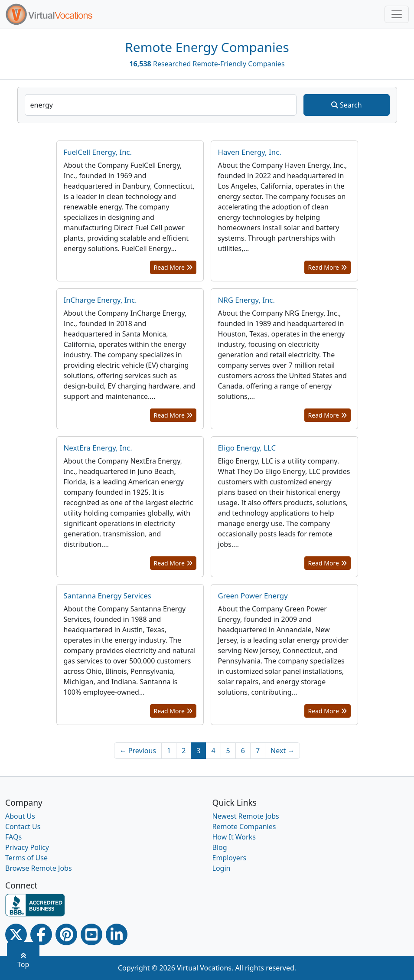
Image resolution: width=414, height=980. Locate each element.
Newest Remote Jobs (246, 816)
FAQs (13, 837)
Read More (173, 267)
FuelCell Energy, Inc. (98, 152)
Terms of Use (26, 858)
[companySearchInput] (161, 105)
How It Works (234, 837)
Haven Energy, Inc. (250, 152)
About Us (20, 816)
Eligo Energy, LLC (247, 448)
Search (347, 105)
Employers (230, 858)
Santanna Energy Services (108, 596)
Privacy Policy (27, 847)
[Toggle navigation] (397, 14)
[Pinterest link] (66, 934)
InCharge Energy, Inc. (100, 300)
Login (222, 868)
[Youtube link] (91, 934)
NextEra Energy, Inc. (98, 448)
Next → (282, 751)
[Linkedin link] (117, 934)
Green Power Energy (253, 596)
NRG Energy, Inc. (246, 300)
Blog (220, 847)
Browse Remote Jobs (39, 868)
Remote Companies (244, 826)
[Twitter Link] (16, 934)
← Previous (138, 751)
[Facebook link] (41, 934)
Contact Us (23, 826)
